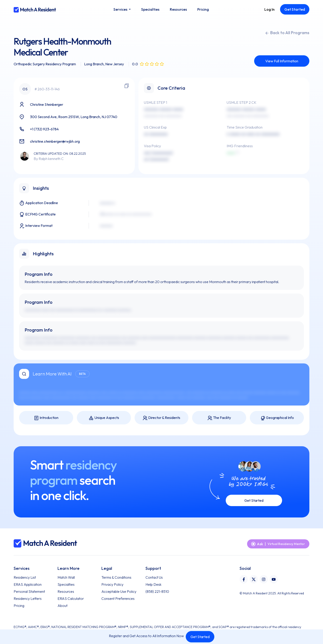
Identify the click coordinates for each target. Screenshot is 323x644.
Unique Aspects (104, 418)
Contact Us (154, 577)
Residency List (25, 577)
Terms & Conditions (116, 577)
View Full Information (282, 61)
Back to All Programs (287, 33)
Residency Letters (28, 598)
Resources (66, 591)
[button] (122, 9)
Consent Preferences (118, 598)
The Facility (219, 418)
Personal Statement (29, 591)
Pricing (19, 606)
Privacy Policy (112, 584)
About (63, 606)
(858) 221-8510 (157, 591)
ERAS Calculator (71, 598)
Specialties (66, 584)
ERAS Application (28, 584)
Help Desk (153, 584)
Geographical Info (277, 418)
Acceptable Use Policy (119, 591)
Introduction (46, 418)
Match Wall (66, 577)
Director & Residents (161, 418)
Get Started (200, 637)
